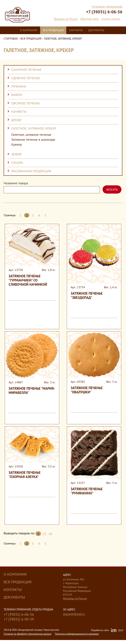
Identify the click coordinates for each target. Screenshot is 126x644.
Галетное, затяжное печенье (31, 135)
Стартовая (11, 39)
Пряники (19, 86)
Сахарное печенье (26, 70)
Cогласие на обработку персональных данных (28, 634)
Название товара (16, 183)
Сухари (17, 163)
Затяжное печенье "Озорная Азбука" (25, 475)
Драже (16, 120)
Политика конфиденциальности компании (77, 634)
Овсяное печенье (26, 103)
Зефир (16, 154)
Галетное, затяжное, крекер (34, 128)
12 (44, 534)
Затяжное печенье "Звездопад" (87, 295)
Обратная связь (89, 19)
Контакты (76, 30)
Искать (112, 189)
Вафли (17, 95)
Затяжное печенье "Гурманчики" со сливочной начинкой (28, 280)
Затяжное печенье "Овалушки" (87, 390)
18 (50, 534)
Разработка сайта (107, 630)
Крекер (17, 144)
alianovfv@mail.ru (74, 614)
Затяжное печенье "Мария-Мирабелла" (32, 391)
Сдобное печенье (26, 78)
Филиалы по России (66, 19)
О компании (29, 30)
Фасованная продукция (31, 171)
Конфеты (19, 112)
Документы (96, 30)
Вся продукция (53, 30)
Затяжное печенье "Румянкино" (87, 491)
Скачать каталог (111, 19)
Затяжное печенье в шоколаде (33, 140)
